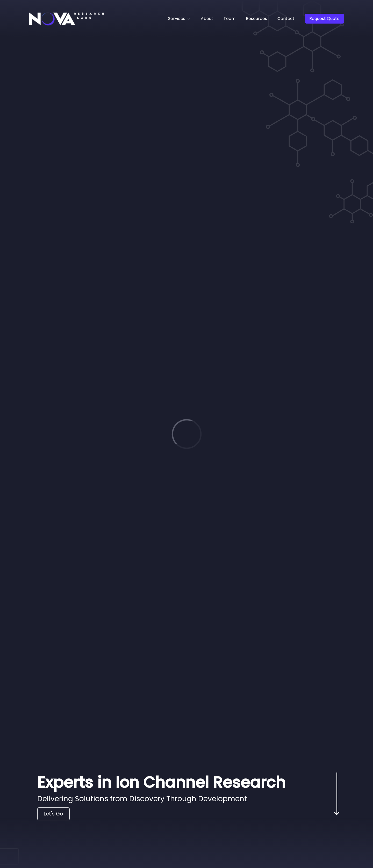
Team (229, 19)
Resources (256, 19)
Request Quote (324, 19)
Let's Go (53, 814)
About (207, 19)
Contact (286, 19)
